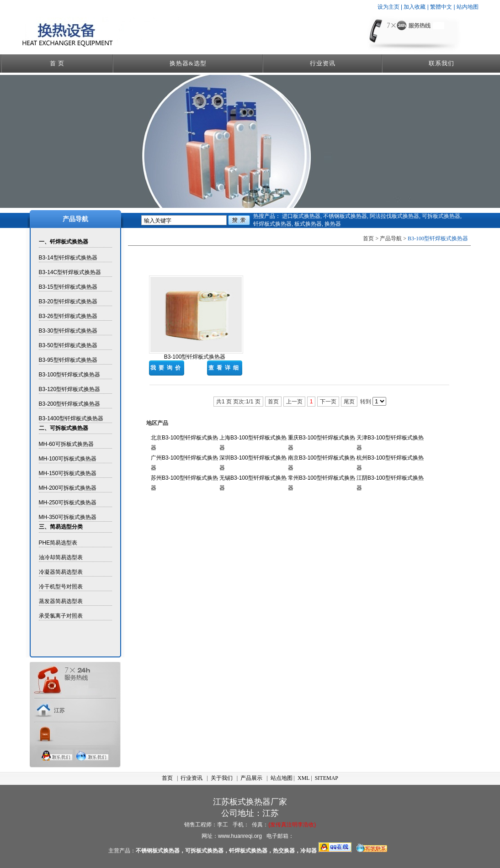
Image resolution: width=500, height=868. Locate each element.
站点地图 (282, 778)
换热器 (333, 224)
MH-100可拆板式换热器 (68, 459)
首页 (167, 778)
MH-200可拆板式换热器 (68, 488)
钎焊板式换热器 (272, 224)
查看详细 (225, 368)
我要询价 (167, 368)
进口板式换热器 (301, 216)
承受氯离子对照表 (61, 616)
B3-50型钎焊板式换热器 (68, 345)
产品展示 (251, 778)
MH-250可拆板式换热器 (68, 503)
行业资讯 (323, 63)
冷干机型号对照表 (61, 587)
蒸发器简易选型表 (61, 601)
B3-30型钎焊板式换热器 (68, 331)
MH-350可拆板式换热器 (68, 517)
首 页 (57, 63)
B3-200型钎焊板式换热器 (70, 404)
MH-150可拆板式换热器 (68, 473)
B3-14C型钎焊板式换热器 (70, 272)
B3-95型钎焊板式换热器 (68, 360)
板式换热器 (308, 224)
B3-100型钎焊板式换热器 (70, 375)
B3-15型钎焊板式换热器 (68, 287)
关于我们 (222, 778)
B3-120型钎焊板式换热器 (70, 389)
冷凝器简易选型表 (61, 572)
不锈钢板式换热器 (345, 216)
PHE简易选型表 (58, 543)
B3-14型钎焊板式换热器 (68, 258)
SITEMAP (327, 778)
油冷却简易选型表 (61, 557)
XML (303, 778)
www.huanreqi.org (240, 836)
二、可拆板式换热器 (64, 428)
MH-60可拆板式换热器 (66, 444)
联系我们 (441, 63)
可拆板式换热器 (441, 216)
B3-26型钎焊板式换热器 (68, 316)
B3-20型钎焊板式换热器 (68, 302)
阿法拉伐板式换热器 (394, 216)
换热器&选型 (188, 63)
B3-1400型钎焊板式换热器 (71, 418)
